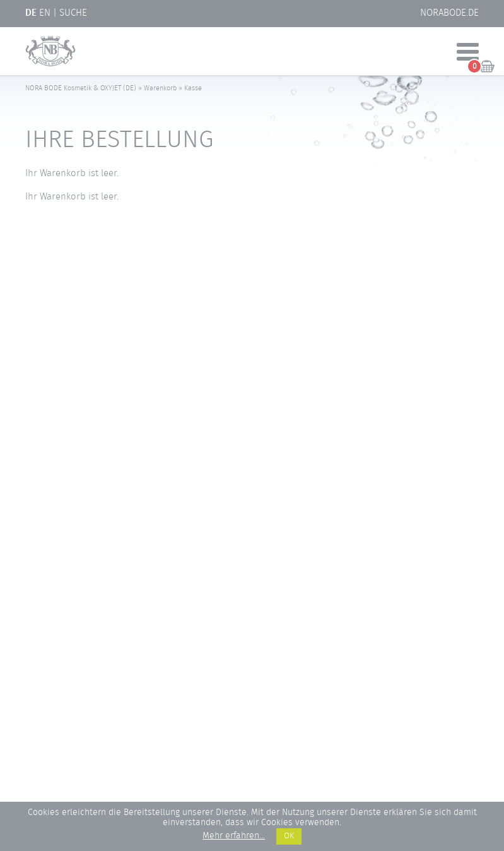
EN (45, 13)
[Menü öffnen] (468, 53)
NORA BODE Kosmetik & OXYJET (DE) (81, 88)
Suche (73, 13)
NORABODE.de (449, 13)
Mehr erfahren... (234, 836)
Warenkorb (160, 88)
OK (289, 836)
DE (31, 13)
